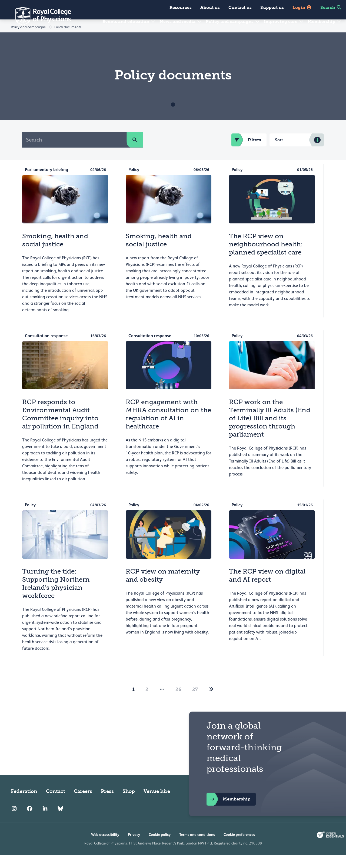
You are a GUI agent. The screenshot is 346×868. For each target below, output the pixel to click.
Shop (129, 804)
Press (107, 804)
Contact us (240, 7)
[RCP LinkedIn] (45, 822)
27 (195, 702)
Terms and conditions (197, 847)
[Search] (74, 153)
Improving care (284, 21)
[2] (211, 702)
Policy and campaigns (233, 21)
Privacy (134, 847)
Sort (279, 153)
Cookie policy (160, 847)
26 (178, 702)
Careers (83, 804)
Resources (181, 7)
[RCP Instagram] (14, 822)
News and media (181, 21)
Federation (24, 804)
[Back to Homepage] (39, 16)
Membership (325, 21)
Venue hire (157, 804)
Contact (56, 804)
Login (302, 7)
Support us (272, 7)
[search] (135, 153)
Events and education (129, 21)
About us (210, 7)
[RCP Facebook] (30, 822)
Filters (246, 153)
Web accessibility (105, 847)
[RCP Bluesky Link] (60, 822)
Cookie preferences (239, 847)
